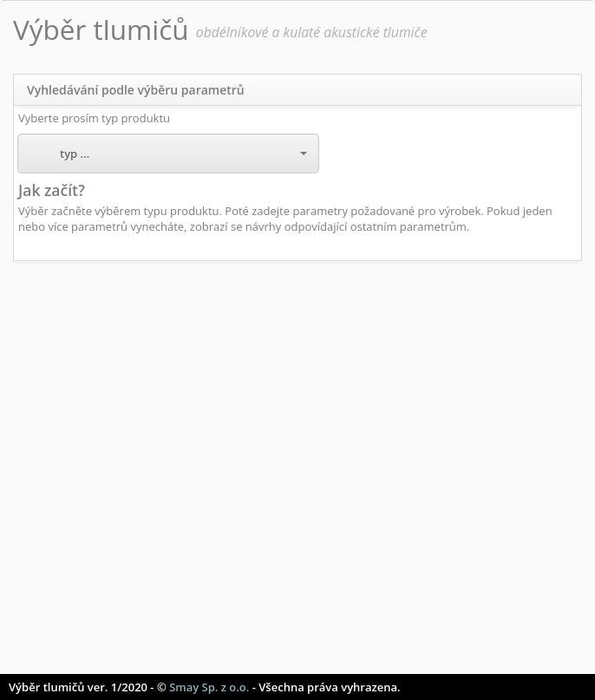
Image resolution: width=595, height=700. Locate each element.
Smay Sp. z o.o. (209, 687)
